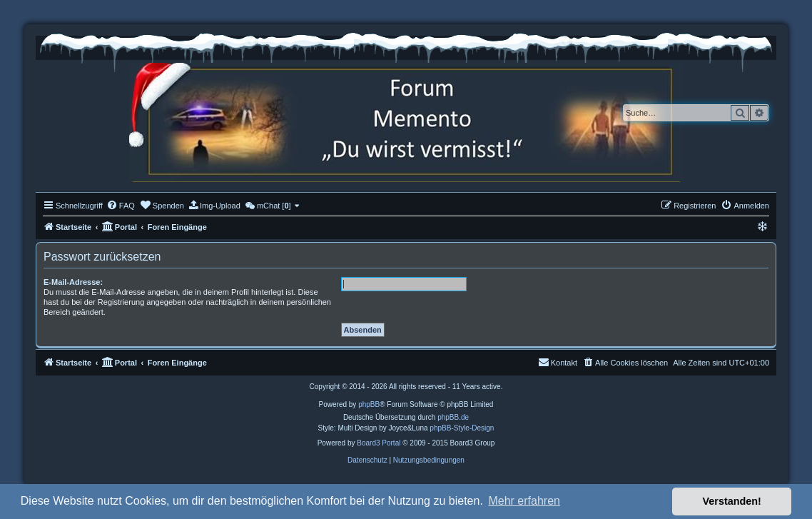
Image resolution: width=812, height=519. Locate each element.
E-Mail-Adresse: (73, 282)
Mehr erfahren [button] (524, 501)
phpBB (369, 404)
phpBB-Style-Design (462, 428)
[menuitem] (121, 206)
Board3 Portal (379, 443)
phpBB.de (453, 417)
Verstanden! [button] (732, 501)
